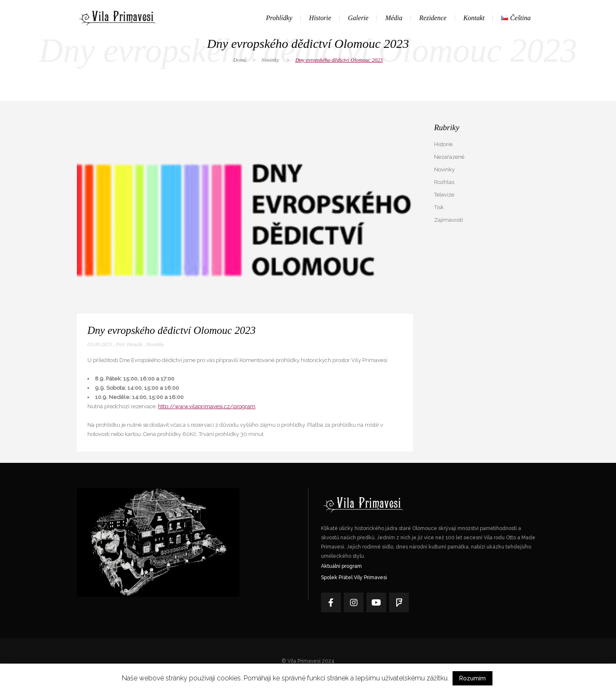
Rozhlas (444, 182)
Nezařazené (449, 157)
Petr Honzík (129, 344)
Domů (240, 60)
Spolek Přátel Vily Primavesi (354, 577)
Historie (443, 144)
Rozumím (473, 678)
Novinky (270, 60)
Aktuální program (341, 566)
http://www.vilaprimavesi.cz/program (207, 406)
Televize (444, 195)
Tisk (439, 207)
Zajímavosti (449, 220)
